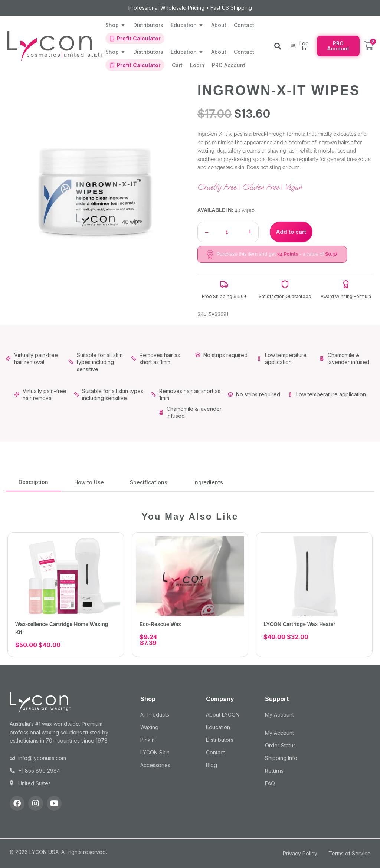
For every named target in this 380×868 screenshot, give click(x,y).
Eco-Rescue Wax (160, 624)
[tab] (33, 482)
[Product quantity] (227, 232)
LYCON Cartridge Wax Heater (299, 624)
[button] (278, 46)
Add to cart (291, 232)
